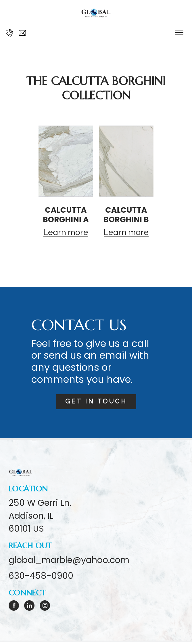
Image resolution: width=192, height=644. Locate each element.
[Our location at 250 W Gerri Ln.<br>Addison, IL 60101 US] (40, 517)
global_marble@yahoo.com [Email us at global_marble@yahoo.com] (69, 561)
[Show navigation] (179, 33)
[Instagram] (45, 607)
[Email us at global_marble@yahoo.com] (22, 33)
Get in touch (96, 403)
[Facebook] (14, 607)
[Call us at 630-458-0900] (9, 33)
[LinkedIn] (29, 607)
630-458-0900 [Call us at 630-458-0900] (41, 577)
